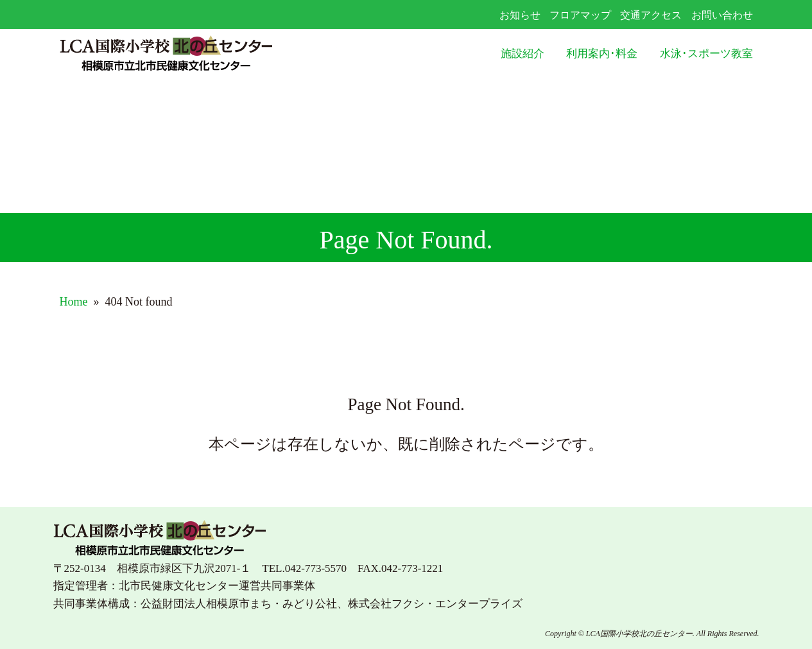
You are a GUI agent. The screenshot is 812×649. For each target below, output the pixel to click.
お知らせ (520, 15)
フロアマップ (580, 15)
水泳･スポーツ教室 (706, 54)
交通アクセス (651, 15)
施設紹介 (523, 54)
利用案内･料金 (602, 54)
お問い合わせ (722, 15)
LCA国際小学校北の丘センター (198, 54)
